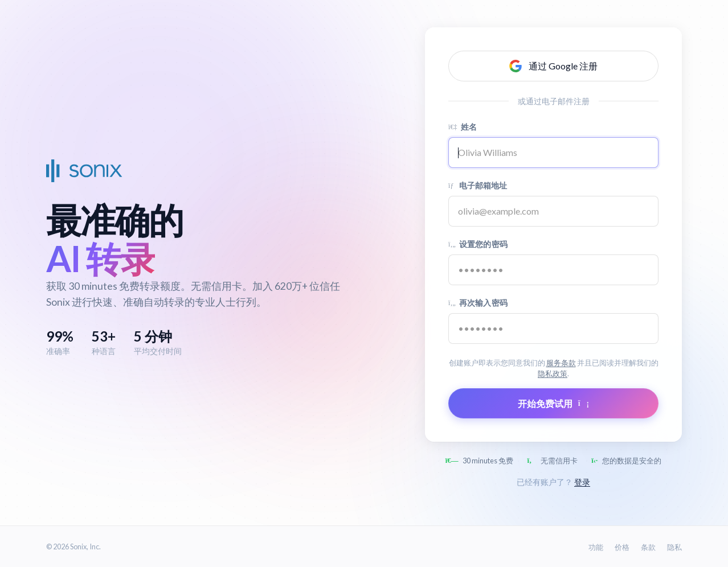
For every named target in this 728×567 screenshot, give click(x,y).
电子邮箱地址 (478, 185)
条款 (648, 547)
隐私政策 (553, 373)
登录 (582, 482)
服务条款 (561, 363)
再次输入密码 (478, 303)
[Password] (553, 270)
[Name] (553, 153)
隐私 (674, 547)
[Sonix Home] (84, 171)
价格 (622, 547)
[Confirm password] (553, 328)
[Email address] (553, 211)
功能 (596, 547)
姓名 (463, 127)
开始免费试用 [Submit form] (553, 403)
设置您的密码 (478, 244)
